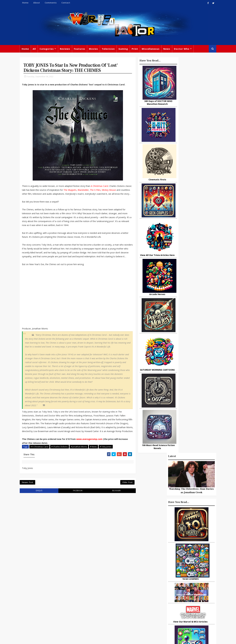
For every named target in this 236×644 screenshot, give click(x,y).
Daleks (182, 603)
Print (139, 50)
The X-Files (44, 204)
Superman (168, 615)
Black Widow (116, 615)
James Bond (152, 603)
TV (118, 584)
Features (84, 50)
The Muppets (97, 200)
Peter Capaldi (118, 590)
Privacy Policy (73, 639)
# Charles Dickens (64, 496)
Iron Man (183, 615)
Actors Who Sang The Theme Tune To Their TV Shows (192, 372)
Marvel (149, 591)
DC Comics (177, 591)
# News (98, 496)
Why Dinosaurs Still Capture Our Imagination (194, 311)
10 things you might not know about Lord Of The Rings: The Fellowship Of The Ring (185, 286)
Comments (55, 3)
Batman (103, 602)
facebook (71, 545)
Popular (171, 274)
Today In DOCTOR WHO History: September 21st (192, 383)
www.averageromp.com (94, 488)
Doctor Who (186, 50)
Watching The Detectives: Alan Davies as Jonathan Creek (187, 96)
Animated (151, 609)
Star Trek (103, 596)
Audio (185, 609)
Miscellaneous (155, 50)
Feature (91, 584)
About (41, 3)
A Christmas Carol (104, 196)
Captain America (96, 615)
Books (90, 596)
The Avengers (153, 622)
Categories (51, 50)
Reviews (69, 50)
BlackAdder (32, 204)
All (38, 50)
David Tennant (120, 596)
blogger (102, 545)
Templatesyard (57, 639)
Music (148, 597)
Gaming (127, 50)
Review (91, 590)
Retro (178, 597)
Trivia (161, 585)
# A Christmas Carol (44, 496)
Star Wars (162, 591)
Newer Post (32, 536)
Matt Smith (168, 603)
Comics (103, 590)
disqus (40, 545)
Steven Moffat (163, 597)
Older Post (109, 536)
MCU (175, 609)
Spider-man (113, 608)
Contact (70, 3)
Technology (152, 615)
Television (112, 50)
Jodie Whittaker (120, 602)
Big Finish (160, 578)
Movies (98, 50)
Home (29, 3)
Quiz (130, 615)
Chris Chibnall (95, 608)
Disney (91, 602)
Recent (187, 274)
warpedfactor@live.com (39, 610)
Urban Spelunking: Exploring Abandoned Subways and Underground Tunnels (186, 358)
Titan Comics (175, 585)
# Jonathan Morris (83, 496)
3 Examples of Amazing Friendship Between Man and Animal (183, 335)
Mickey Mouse (57, 204)
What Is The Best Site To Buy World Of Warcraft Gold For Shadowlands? (194, 397)
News (171, 50)
